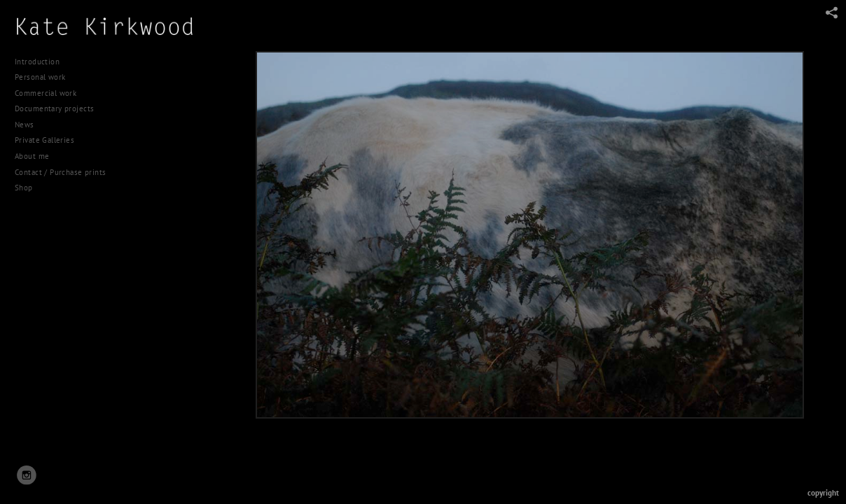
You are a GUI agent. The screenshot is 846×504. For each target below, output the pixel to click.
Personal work (45, 77)
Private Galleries (44, 140)
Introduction (37, 62)
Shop (24, 188)
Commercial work (51, 93)
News (25, 125)
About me (32, 156)
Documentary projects (60, 108)
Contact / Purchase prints (61, 172)
